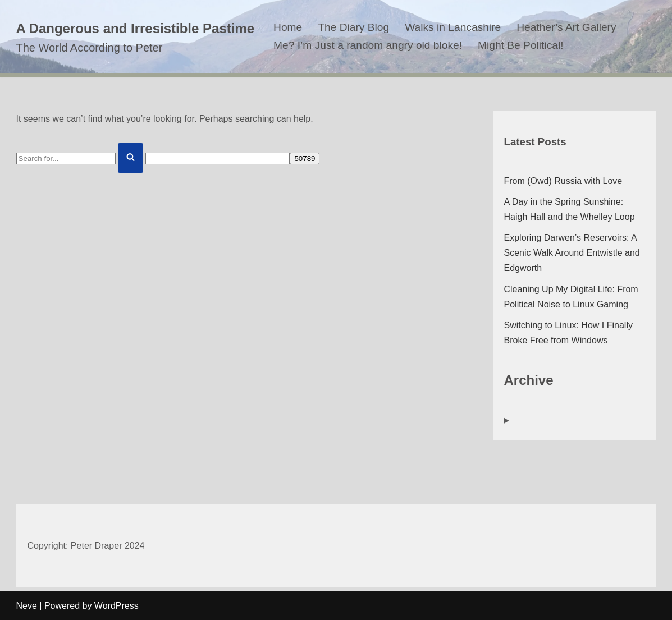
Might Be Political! (521, 45)
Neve (27, 606)
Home (288, 27)
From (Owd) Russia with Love (563, 181)
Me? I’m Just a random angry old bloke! (368, 45)
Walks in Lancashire (453, 27)
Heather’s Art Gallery (566, 27)
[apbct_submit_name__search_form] (305, 159)
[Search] (66, 159)
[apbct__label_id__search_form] (218, 159)
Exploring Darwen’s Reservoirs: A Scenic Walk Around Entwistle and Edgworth (572, 253)
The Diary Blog (353, 27)
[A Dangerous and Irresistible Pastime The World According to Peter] (136, 37)
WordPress (116, 606)
